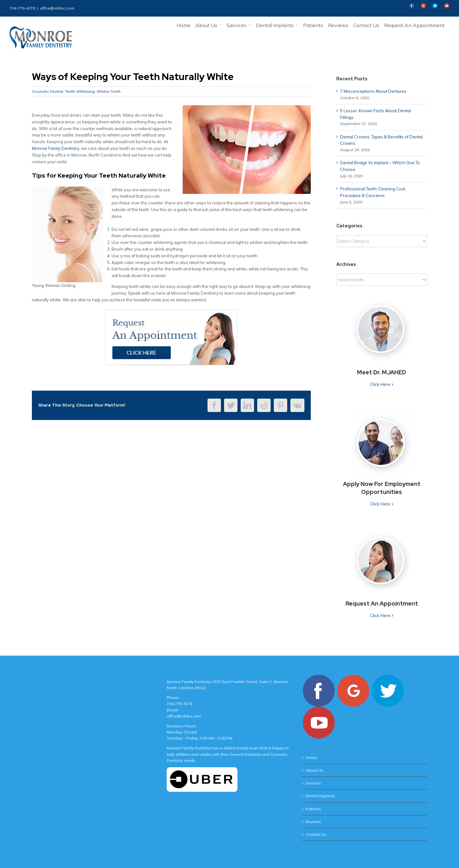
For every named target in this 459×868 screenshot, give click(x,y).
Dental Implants (320, 796)
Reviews (313, 822)
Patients (313, 809)
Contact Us (316, 834)
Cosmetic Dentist (47, 91)
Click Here (380, 384)
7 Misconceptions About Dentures (373, 91)
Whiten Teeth (109, 91)
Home (311, 758)
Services (313, 783)
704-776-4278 (22, 8)
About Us (314, 770)
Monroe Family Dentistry (55, 148)
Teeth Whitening (80, 91)
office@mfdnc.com (57, 8)
